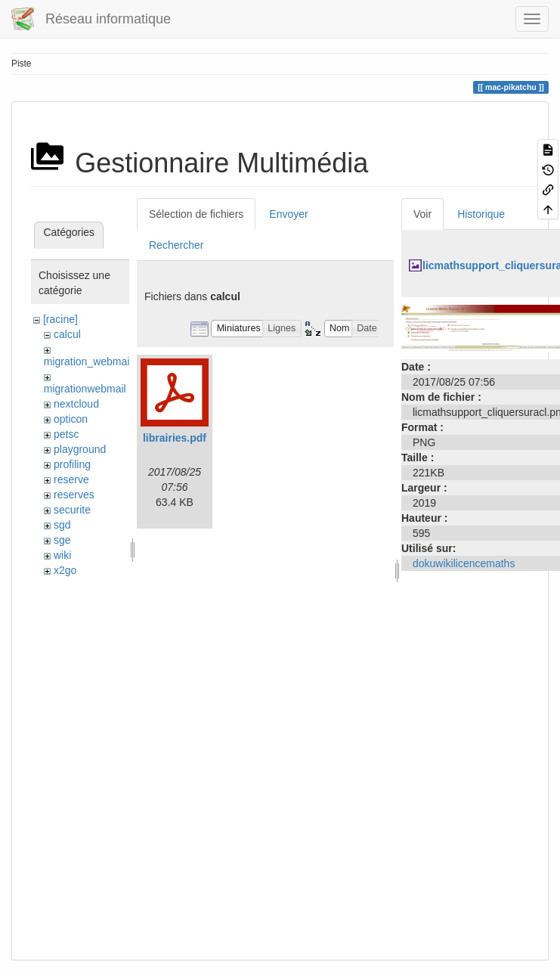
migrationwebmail (85, 389)
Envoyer (288, 214)
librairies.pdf (175, 438)
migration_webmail (88, 361)
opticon (71, 419)
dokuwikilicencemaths (464, 563)
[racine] (60, 319)
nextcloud (76, 404)
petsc (66, 434)
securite (72, 510)
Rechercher (176, 245)
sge (62, 540)
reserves (74, 495)
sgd (62, 525)
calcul (67, 334)
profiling (72, 464)
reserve (71, 479)
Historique (481, 214)
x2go (65, 570)
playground (80, 449)
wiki (62, 555)
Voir (422, 214)
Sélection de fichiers (196, 214)
